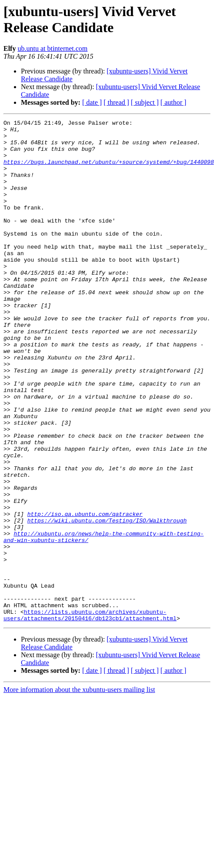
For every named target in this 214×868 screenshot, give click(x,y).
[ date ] (92, 102)
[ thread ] (116, 102)
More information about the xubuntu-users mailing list (79, 790)
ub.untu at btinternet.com (52, 48)
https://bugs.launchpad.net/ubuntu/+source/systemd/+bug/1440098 (109, 171)
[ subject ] (145, 102)
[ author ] (174, 102)
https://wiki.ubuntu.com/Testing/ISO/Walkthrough (107, 601)
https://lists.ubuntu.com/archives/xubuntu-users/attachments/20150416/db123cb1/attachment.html (90, 715)
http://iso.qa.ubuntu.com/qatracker (85, 593)
